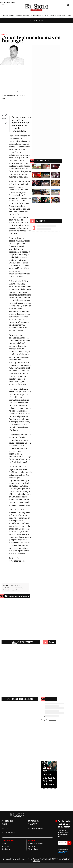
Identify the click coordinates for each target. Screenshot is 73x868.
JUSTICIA (12, 15)
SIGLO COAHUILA (8, 833)
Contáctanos (6, 849)
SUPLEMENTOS (7, 821)
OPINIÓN (4, 35)
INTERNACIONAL (36, 15)
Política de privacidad (36, 843)
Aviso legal (32, 846)
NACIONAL (26, 15)
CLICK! (4, 824)
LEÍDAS (41, 221)
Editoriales (36, 20)
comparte (4, 127)
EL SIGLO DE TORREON (37, 828)
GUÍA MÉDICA (33, 821)
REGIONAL (19, 15)
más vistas (52, 720)
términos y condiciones (64, 852)
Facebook (4, 116)
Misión (4, 843)
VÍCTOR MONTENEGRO (8, 96)
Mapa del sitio (33, 849)
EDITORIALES (8, 588)
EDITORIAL (45, 15)
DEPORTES (53, 15)
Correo (4, 124)
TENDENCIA (42, 161)
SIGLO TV (65, 15)
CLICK (59, 15)
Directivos (5, 846)
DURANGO (5, 15)
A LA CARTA (33, 824)
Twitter (4, 120)
